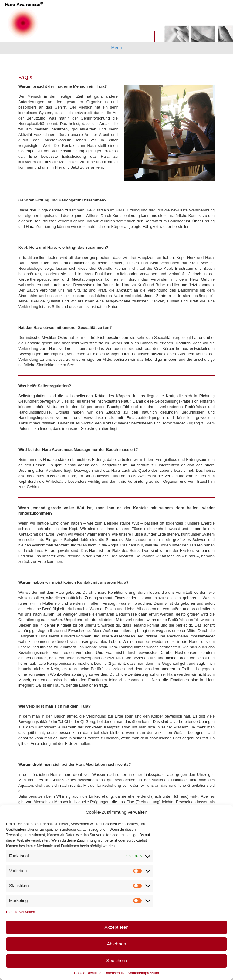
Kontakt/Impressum (143, 973)
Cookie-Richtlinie (88, 973)
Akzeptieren (116, 927)
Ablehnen (116, 944)
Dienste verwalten (20, 912)
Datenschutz (115, 973)
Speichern (116, 960)
